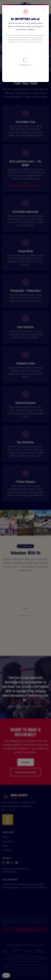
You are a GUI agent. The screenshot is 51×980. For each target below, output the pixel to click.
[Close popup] (44, 9)
